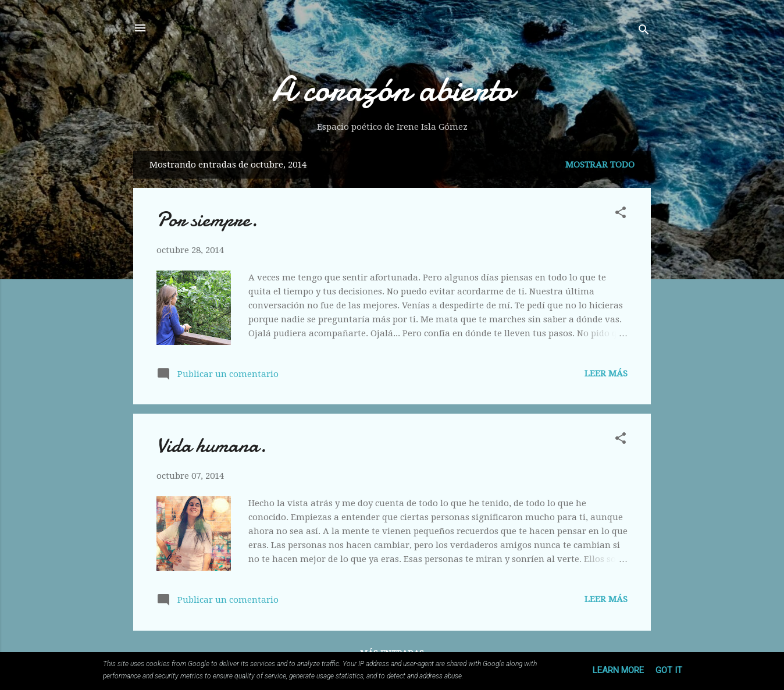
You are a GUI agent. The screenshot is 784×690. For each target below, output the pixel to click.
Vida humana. (211, 445)
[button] (621, 214)
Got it (669, 670)
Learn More (618, 670)
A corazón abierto (392, 89)
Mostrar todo (600, 165)
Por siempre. (207, 220)
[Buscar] (644, 32)
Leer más (606, 374)
